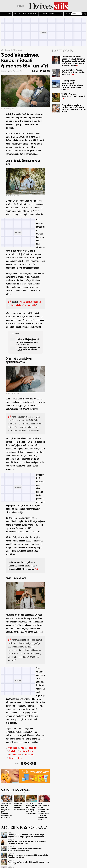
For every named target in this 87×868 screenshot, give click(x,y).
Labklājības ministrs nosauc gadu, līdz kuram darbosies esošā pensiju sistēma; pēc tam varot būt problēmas (74, 61)
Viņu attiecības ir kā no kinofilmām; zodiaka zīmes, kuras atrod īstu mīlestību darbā (44, 812)
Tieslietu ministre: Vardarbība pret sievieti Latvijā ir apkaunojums (27, 842)
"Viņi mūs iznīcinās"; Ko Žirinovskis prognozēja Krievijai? (29, 863)
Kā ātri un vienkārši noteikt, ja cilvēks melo (19, 807)
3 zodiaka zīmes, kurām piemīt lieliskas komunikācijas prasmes (25, 849)
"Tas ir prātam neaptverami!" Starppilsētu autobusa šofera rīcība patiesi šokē (72, 85)
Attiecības (11, 748)
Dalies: (17, 763)
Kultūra (17, 14)
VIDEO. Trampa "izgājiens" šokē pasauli (73, 95)
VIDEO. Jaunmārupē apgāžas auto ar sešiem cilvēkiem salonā (28, 349)
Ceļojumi (43, 14)
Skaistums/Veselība (30, 14)
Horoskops (31, 748)
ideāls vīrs (28, 755)
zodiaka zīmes (25, 751)
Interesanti (18, 50)
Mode (9, 14)
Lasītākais (62, 51)
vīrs (21, 748)
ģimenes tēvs (14, 755)
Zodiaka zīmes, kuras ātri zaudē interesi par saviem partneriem (32, 809)
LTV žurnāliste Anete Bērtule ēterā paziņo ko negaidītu (73, 72)
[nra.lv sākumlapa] (21, 6)
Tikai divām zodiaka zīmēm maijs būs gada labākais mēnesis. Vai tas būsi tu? (7, 811)
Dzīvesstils (9, 50)
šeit (37, 569)
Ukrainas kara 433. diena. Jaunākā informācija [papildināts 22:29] (28, 856)
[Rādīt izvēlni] (2, 14)
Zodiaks (12, 751)
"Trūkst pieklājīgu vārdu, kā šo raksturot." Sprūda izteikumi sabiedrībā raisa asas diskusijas (28, 342)
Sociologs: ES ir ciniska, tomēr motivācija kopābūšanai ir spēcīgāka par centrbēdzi (26, 836)
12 (78, 65)
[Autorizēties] (85, 14)
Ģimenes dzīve (15, 758)
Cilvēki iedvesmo (56, 14)
